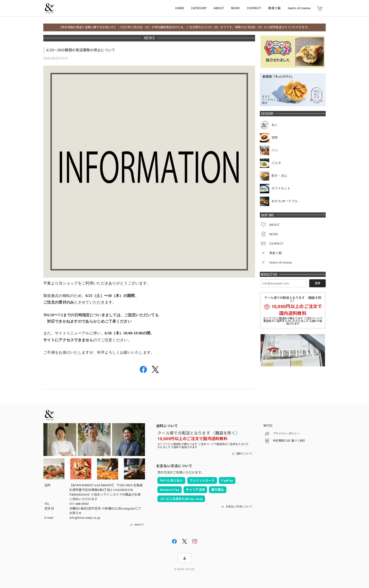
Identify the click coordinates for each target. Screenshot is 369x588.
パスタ (276, 163)
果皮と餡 (274, 8)
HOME (180, 8)
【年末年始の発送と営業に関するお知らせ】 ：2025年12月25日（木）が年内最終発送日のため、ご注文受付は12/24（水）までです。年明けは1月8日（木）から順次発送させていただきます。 (184, 27)
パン (275, 150)
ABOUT (219, 8)
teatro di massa (299, 8)
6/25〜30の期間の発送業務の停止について (81, 50)
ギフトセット (281, 189)
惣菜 (275, 138)
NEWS (235, 8)
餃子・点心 (279, 176)
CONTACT (254, 8)
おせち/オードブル (285, 201)
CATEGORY (199, 8)
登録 (317, 283)
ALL (274, 125)
